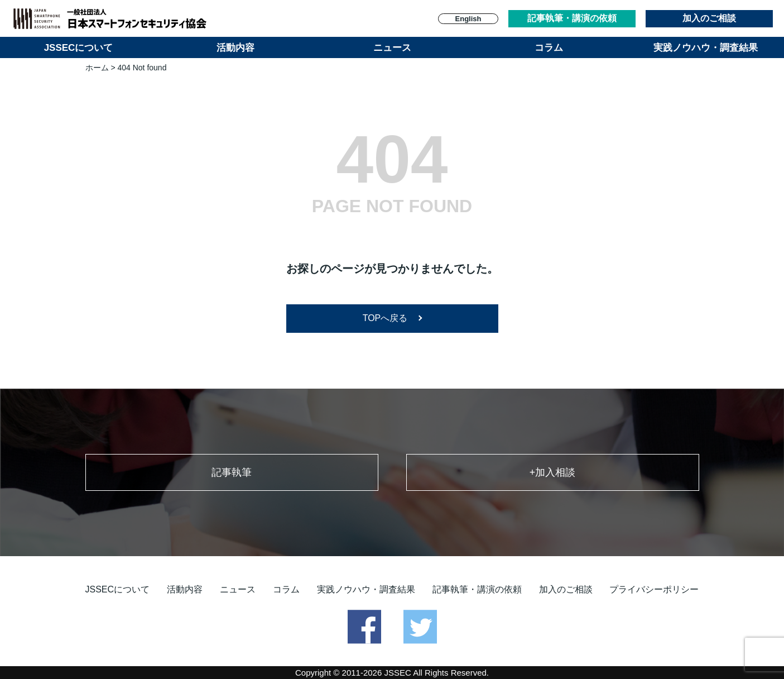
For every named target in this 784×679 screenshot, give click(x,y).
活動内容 (235, 48)
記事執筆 (232, 472)
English (468, 19)
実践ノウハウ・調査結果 (706, 48)
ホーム (97, 68)
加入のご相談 (709, 18)
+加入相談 (553, 472)
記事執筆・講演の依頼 (572, 18)
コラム (549, 48)
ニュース (392, 48)
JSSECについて (79, 48)
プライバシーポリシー (654, 589)
